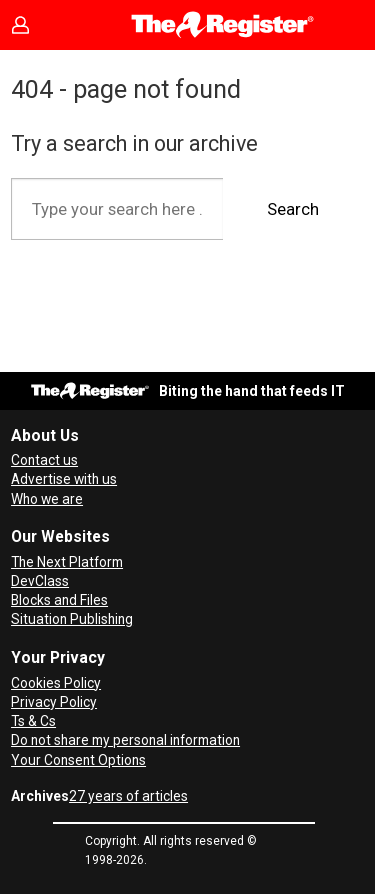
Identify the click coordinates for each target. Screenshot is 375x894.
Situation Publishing (72, 619)
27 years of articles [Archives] (128, 796)
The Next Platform (67, 562)
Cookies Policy (56, 683)
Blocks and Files (59, 600)
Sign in (35, 25)
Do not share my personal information (125, 740)
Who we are (47, 499)
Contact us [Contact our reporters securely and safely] (44, 460)
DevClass (40, 581)
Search (293, 209)
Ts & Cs (33, 721)
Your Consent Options (78, 760)
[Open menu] (35, 75)
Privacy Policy (54, 702)
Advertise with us (64, 479)
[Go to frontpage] (222, 25)
